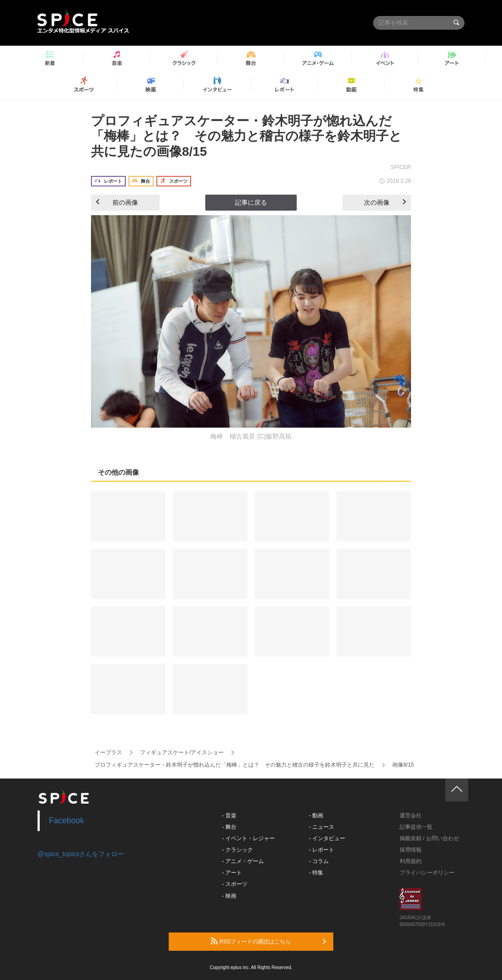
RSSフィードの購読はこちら (268, 941)
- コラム (319, 861)
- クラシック (238, 850)
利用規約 (411, 861)
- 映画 (229, 896)
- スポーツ (235, 884)
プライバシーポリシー (427, 873)
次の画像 (385, 202)
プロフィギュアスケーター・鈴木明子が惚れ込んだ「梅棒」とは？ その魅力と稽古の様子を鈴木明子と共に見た (235, 765)
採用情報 (411, 850)
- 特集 (316, 873)
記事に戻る (251, 202)
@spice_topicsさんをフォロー (81, 854)
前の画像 (117, 202)
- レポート (322, 850)
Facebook (67, 821)
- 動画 (316, 816)
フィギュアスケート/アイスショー (182, 752)
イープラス (108, 752)
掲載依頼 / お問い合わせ (429, 838)
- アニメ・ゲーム (243, 861)
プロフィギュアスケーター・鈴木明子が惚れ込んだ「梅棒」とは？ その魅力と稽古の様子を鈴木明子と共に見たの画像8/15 (246, 136)
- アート (232, 873)
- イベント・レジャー (248, 838)
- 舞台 (229, 827)
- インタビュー (327, 838)
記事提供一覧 (416, 827)
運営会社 (411, 816)
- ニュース (322, 827)
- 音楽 (229, 816)
